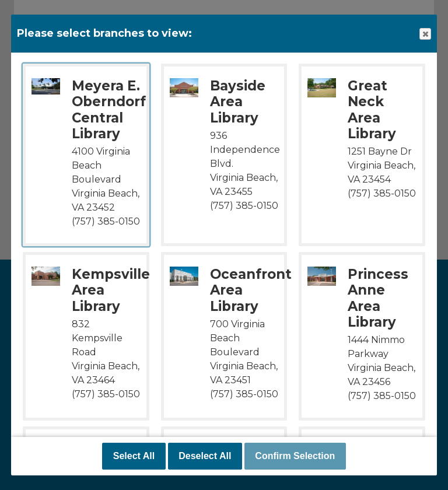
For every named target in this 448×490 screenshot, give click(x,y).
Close (425, 34)
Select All (134, 456)
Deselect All (205, 456)
